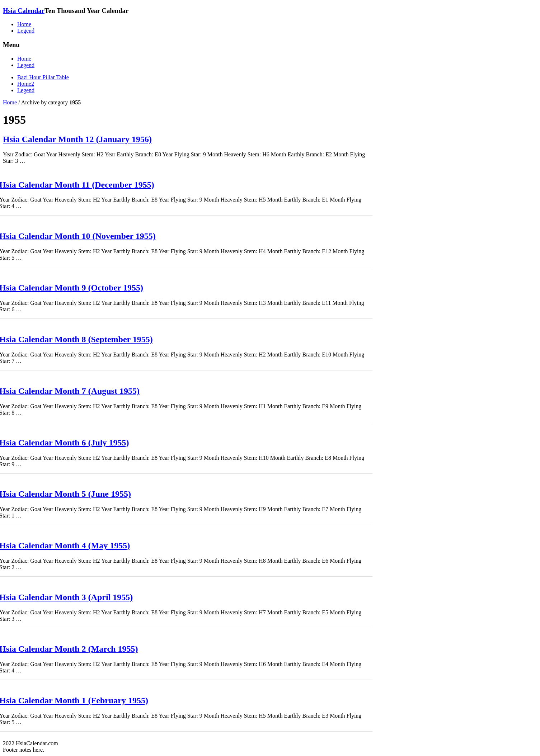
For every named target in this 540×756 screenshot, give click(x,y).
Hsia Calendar (24, 11)
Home (24, 24)
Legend (26, 31)
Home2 (26, 84)
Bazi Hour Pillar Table (43, 77)
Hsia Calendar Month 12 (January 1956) (77, 139)
